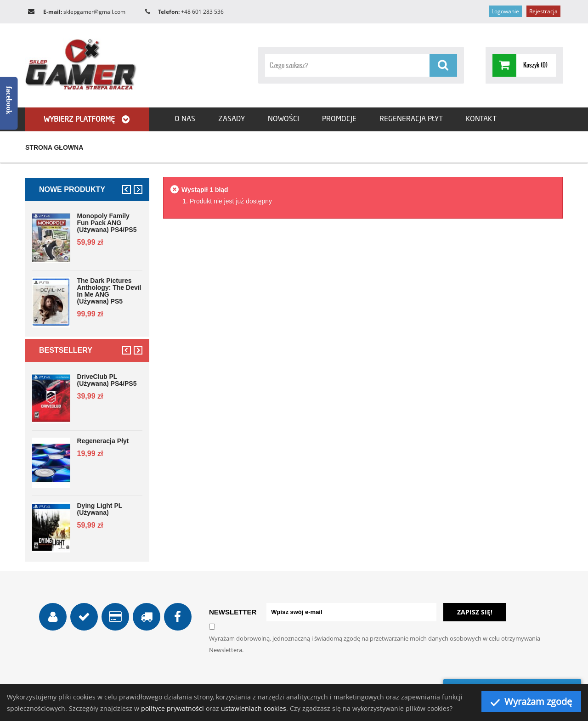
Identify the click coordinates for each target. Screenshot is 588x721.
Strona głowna (54, 147)
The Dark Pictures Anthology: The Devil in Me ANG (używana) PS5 (109, 291)
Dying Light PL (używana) (100, 509)
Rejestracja (543, 11)
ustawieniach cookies (254, 708)
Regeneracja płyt (103, 441)
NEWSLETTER (233, 612)
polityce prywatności (172, 708)
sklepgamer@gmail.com (94, 12)
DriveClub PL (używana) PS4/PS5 (107, 380)
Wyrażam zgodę (531, 701)
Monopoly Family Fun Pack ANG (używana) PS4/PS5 (107, 223)
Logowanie (505, 11)
